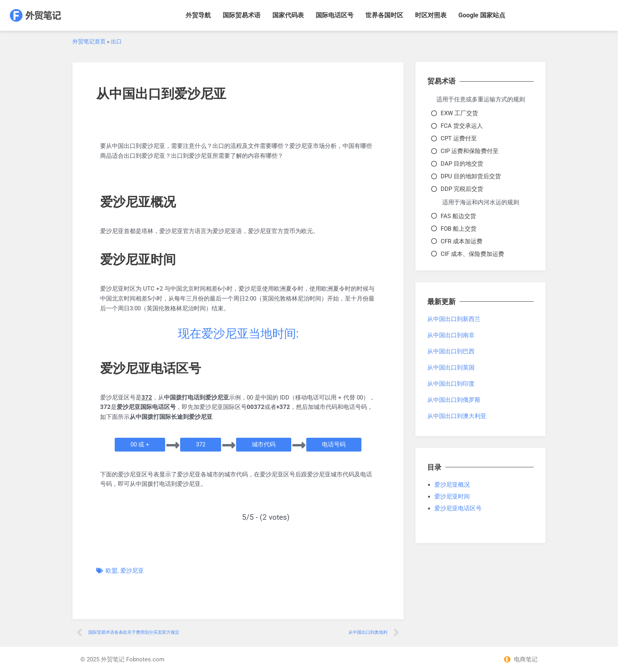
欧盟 (112, 571)
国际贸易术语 (242, 15)
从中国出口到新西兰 (454, 319)
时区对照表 (431, 15)
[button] (140, 445)
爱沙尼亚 (132, 571)
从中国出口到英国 (451, 368)
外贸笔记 (113, 659)
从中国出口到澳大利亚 (457, 416)
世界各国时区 (384, 15)
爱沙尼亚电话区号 (458, 508)
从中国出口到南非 (451, 335)
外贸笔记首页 (89, 41)
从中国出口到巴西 (451, 351)
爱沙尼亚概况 (452, 485)
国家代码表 (288, 15)
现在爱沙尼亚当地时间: (238, 333)
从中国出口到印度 (451, 384)
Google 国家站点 (482, 15)
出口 (116, 41)
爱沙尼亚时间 (452, 497)
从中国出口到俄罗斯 (454, 400)
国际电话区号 (335, 15)
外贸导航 (198, 15)
